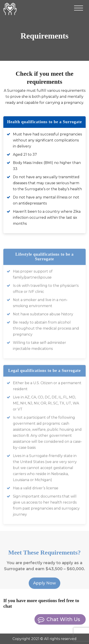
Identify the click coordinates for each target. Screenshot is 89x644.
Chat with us (63, 619)
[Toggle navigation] (79, 9)
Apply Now (44, 587)
